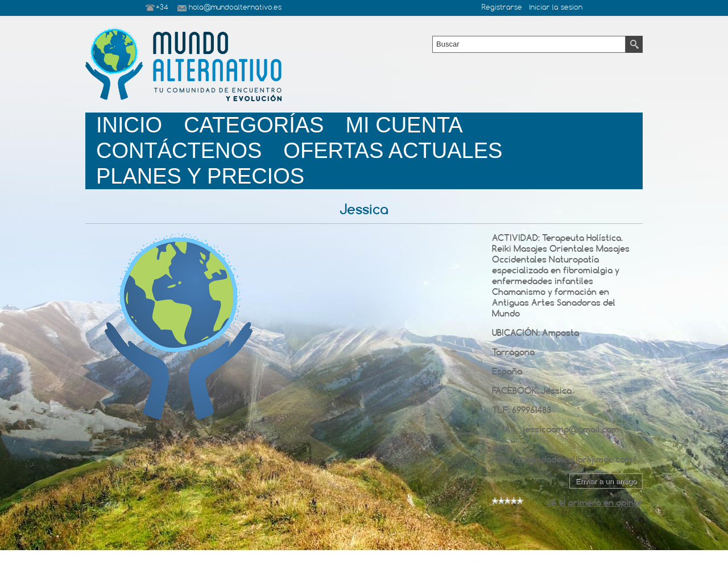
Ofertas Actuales (393, 151)
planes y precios (200, 176)
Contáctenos (179, 151)
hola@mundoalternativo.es (235, 8)
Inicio (129, 125)
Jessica (556, 391)
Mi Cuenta (404, 125)
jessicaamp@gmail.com (570, 429)
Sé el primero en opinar (595, 503)
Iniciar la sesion (556, 8)
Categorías (254, 125)
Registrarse (502, 8)
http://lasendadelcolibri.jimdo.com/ (564, 459)
